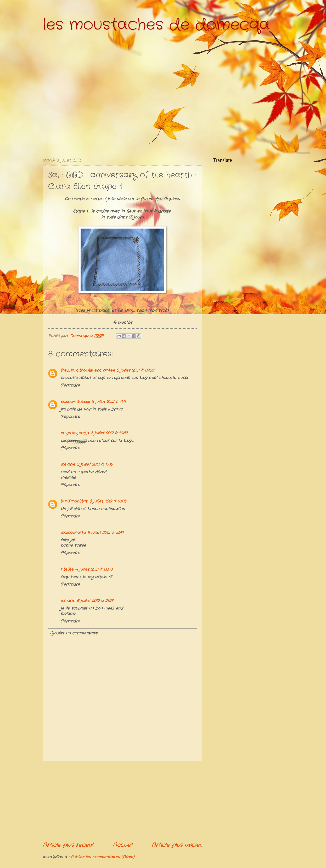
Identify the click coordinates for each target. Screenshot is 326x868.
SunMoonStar (74, 501)
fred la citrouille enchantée (88, 371)
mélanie (68, 465)
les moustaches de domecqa (156, 25)
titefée (67, 570)
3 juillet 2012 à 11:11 (109, 402)
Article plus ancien (177, 845)
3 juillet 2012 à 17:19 (95, 465)
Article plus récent (68, 845)
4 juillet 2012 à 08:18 (94, 570)
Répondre (70, 385)
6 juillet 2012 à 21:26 (95, 601)
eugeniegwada (75, 433)
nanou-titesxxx (75, 402)
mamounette (73, 533)
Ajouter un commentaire (74, 633)
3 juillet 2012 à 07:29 (135, 371)
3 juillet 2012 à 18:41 (105, 533)
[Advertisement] (122, 801)
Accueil (123, 845)
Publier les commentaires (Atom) (102, 857)
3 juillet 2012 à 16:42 (109, 433)
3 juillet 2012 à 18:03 (108, 501)
